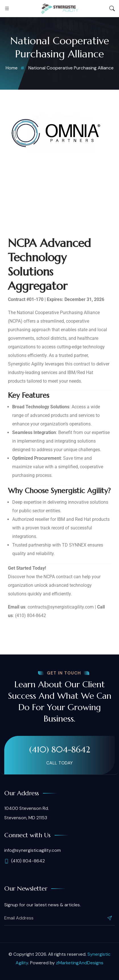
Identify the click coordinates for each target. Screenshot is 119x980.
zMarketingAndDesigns (80, 963)
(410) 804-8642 (60, 749)
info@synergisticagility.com (33, 850)
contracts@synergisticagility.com (61, 607)
